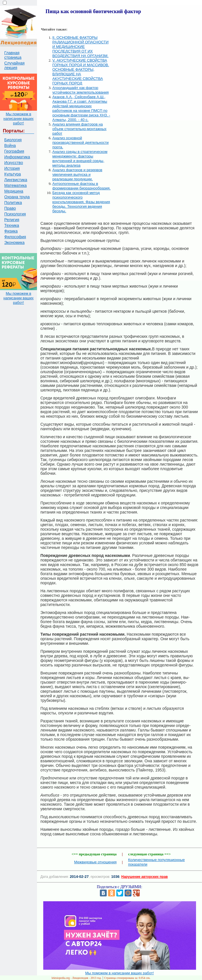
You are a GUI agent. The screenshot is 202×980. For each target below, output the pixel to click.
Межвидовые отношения (95, 862)
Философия (15, 237)
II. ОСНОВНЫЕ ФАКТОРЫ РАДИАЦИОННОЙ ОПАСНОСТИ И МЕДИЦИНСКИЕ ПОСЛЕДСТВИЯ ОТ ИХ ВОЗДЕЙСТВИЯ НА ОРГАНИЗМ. (81, 47)
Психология (15, 214)
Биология (13, 140)
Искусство (14, 163)
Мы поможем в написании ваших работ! (18, 119)
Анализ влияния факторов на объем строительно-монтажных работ (79, 129)
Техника (12, 225)
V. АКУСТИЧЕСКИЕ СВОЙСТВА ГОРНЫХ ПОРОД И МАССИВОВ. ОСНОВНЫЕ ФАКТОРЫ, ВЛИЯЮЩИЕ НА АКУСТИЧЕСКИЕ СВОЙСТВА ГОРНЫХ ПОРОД (81, 72)
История (12, 168)
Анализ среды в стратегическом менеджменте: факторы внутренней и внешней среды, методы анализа (80, 158)
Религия (12, 220)
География (14, 151)
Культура (13, 174)
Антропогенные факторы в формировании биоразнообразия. (82, 186)
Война (10, 146)
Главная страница (13, 55)
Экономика (14, 243)
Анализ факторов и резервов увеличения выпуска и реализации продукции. (77, 174)
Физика (11, 231)
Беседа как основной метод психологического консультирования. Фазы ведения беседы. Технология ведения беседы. (81, 202)
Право (10, 208)
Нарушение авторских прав (144, 877)
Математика (16, 185)
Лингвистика (16, 180)
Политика (13, 203)
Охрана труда (17, 197)
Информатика (17, 157)
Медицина (14, 191)
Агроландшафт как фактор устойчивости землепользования (81, 90)
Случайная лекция (14, 65)
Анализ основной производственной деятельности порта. (81, 143)
